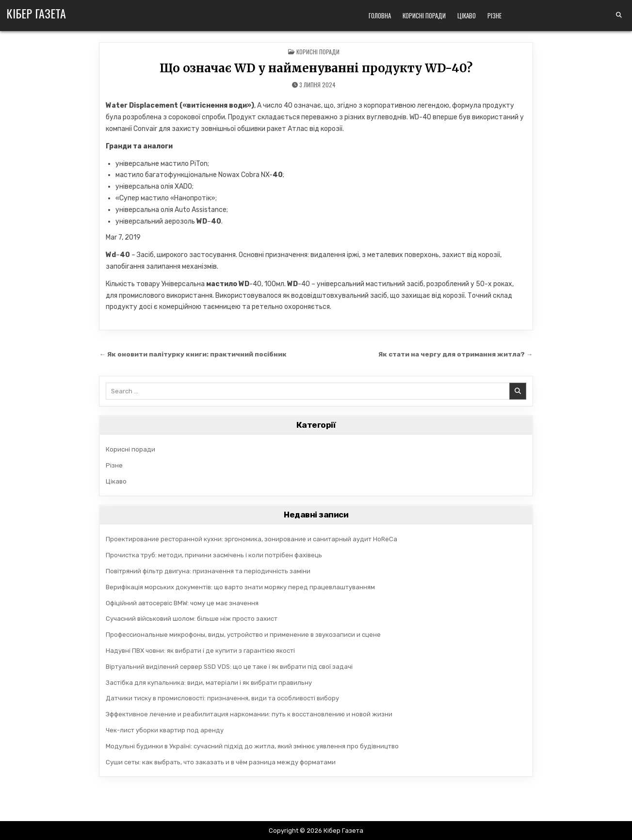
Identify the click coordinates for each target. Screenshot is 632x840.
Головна (380, 16)
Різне (494, 16)
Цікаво (467, 16)
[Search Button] (619, 15)
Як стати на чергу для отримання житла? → (456, 354)
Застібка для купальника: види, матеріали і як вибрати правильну (209, 683)
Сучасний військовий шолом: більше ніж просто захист (192, 619)
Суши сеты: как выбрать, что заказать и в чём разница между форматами (221, 762)
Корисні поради (424, 16)
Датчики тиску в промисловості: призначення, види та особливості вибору (222, 698)
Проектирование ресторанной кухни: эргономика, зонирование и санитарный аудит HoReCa (251, 539)
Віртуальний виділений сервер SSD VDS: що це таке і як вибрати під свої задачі (229, 667)
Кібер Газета (36, 13)
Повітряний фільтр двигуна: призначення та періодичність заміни (208, 571)
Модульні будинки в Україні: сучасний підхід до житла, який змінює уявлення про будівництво (252, 746)
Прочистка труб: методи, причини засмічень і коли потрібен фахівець (214, 555)
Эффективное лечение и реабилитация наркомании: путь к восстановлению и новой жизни (249, 714)
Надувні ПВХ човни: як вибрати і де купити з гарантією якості (200, 651)
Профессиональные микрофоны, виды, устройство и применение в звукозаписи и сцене (243, 635)
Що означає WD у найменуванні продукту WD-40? (316, 68)
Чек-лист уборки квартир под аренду (165, 730)
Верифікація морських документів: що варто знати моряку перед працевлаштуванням (240, 587)
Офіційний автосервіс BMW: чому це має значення (182, 603)
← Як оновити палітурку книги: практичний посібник (193, 354)
